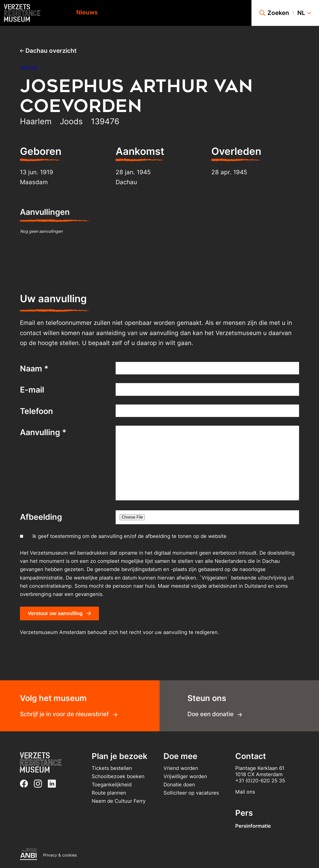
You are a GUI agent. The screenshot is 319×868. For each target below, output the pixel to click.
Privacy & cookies (60, 855)
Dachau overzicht (48, 51)
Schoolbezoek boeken (118, 776)
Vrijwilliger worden (185, 776)
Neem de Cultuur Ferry (119, 801)
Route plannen (109, 793)
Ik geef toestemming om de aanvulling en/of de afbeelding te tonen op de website (129, 536)
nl (304, 13)
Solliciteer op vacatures (191, 793)
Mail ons (245, 792)
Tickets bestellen (112, 768)
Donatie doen (179, 785)
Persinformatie (253, 826)
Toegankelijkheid (112, 785)
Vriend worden (181, 768)
